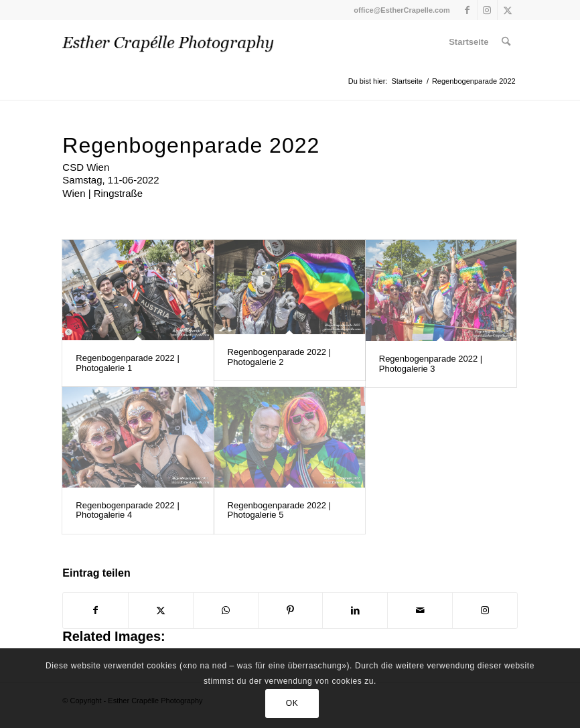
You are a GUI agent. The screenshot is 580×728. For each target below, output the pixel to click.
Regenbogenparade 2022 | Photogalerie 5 (279, 510)
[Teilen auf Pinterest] (291, 610)
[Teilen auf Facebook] (95, 610)
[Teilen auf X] (161, 610)
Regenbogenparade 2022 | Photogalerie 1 (127, 363)
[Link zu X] (508, 10)
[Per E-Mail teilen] (420, 610)
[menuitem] (468, 42)
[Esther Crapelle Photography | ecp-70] (168, 42)
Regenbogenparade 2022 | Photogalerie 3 (431, 363)
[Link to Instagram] (485, 610)
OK (292, 703)
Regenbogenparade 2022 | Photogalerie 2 (279, 357)
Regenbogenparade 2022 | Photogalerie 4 (127, 510)
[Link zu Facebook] (467, 10)
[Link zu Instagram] (487, 10)
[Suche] (506, 42)
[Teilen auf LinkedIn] (355, 610)
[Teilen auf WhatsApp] (226, 610)
